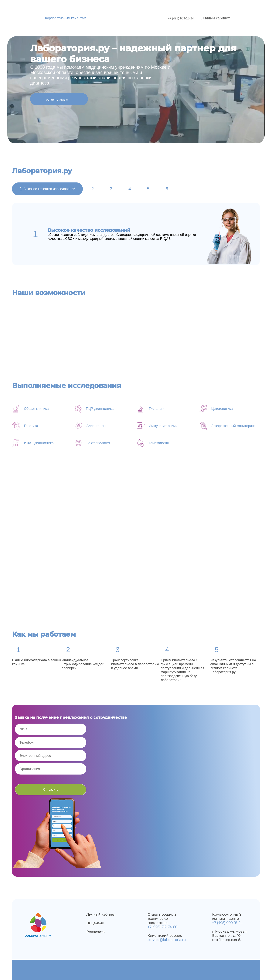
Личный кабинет (216, 18)
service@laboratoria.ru (167, 940)
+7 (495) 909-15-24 (181, 18)
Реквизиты (96, 932)
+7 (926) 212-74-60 (162, 927)
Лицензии (95, 923)
